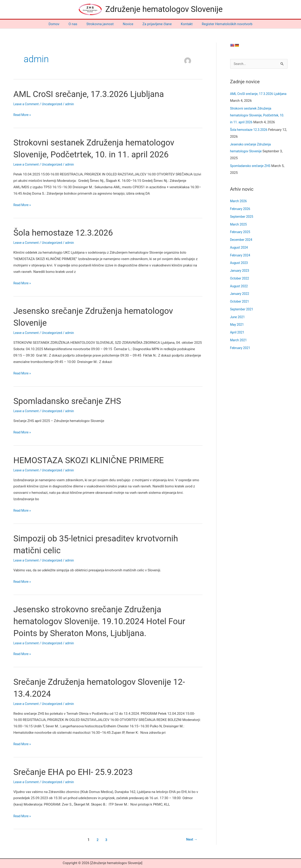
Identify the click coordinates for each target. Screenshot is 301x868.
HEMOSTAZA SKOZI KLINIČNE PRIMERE (95, 460)
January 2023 (241, 271)
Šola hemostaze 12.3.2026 (68, 232)
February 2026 (241, 209)
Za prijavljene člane (155, 24)
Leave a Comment (27, 104)
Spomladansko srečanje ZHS (72, 401)
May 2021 (238, 325)
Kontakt (182, 24)
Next (191, 840)
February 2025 (241, 232)
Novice (128, 24)
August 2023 (240, 263)
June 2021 (238, 317)
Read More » (23, 115)
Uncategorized (55, 104)
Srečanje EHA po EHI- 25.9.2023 (78, 772)
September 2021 (243, 310)
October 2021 (240, 302)
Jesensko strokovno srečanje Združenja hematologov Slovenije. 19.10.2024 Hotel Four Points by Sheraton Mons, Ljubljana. (107, 621)
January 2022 (241, 294)
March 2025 (239, 225)
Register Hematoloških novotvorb (220, 24)
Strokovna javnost (102, 24)
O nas (77, 24)
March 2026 (239, 202)
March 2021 (239, 341)
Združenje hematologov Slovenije (164, 9)
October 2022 (240, 279)
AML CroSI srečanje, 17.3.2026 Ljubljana (95, 94)
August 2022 (240, 287)
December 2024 (242, 240)
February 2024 (241, 256)
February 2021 (241, 348)
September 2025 (243, 217)
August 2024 (240, 248)
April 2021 (238, 333)
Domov (61, 24)
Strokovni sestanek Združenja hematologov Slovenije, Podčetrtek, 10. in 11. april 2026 (257, 116)
